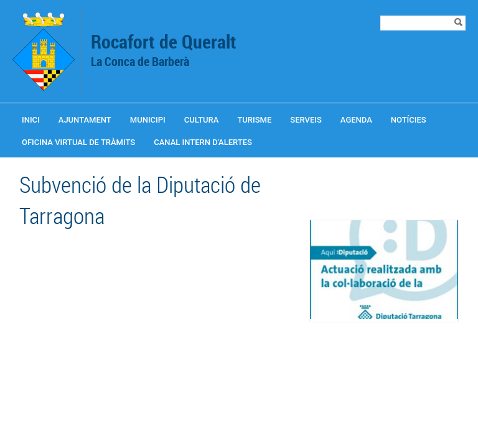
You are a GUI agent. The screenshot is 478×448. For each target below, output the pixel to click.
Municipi (148, 120)
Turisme (254, 120)
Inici (31, 120)
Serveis (306, 120)
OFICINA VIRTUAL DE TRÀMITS (78, 142)
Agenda (356, 120)
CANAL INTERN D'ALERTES (203, 142)
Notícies (409, 120)
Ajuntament (85, 120)
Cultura (202, 120)
